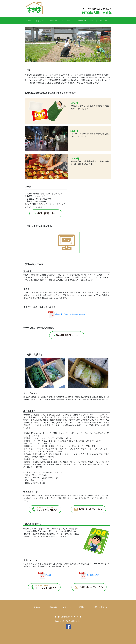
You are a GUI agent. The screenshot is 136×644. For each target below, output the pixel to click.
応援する (82, 20)
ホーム (29, 20)
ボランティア (68, 20)
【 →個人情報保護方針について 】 (68, 617)
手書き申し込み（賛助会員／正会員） (67, 314)
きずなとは (41, 20)
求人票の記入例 (89, 575)
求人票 (44, 575)
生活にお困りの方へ (99, 20)
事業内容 (54, 20)
